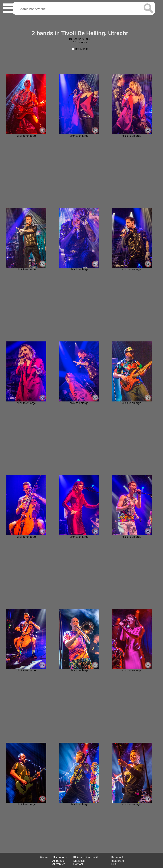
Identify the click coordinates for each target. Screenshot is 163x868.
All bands (58, 861)
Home (44, 857)
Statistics (79, 861)
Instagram (118, 861)
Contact (78, 864)
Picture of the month (86, 857)
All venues (59, 864)
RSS (114, 864)
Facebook (117, 857)
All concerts (60, 857)
